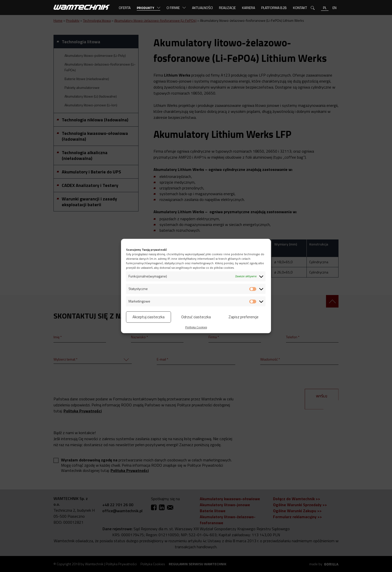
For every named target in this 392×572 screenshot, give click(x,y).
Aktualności (202, 8)
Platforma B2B (274, 8)
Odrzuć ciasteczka (196, 317)
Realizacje (227, 8)
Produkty (145, 8)
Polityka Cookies (196, 327)
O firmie (173, 8)
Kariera (248, 8)
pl (325, 8)
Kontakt (300, 8)
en (334, 8)
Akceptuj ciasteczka (148, 317)
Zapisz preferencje (243, 317)
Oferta (125, 8)
